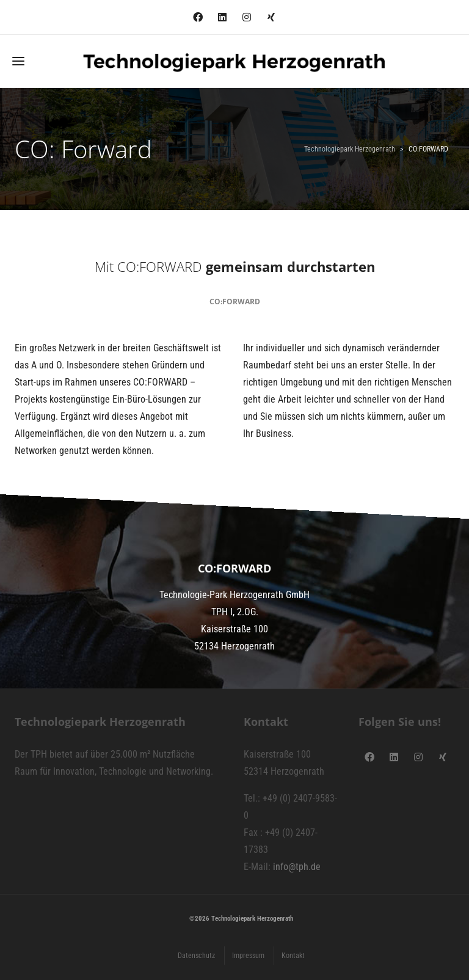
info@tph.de (297, 867)
